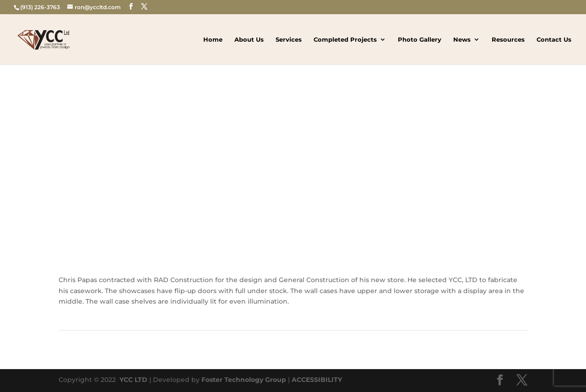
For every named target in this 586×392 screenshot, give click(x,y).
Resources (508, 40)
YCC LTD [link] (133, 380)
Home (213, 40)
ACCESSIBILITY (317, 380)
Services (289, 40)
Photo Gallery (420, 40)
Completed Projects (345, 40)
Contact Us (554, 40)
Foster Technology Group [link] (244, 380)
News (462, 40)
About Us (249, 40)
